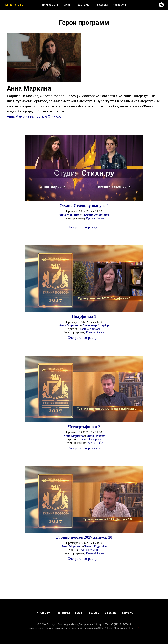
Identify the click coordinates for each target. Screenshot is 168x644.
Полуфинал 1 (84, 316)
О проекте (101, 5)
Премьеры (83, 5)
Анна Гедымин (90, 550)
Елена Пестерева (90, 439)
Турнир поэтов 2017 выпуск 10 (84, 537)
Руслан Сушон (95, 218)
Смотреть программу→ (84, 227)
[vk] (161, 5)
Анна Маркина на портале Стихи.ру (34, 116)
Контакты (119, 5)
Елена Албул (95, 443)
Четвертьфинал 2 (84, 427)
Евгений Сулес (95, 332)
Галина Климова (90, 329)
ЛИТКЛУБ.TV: (42, 613)
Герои (67, 5)
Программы (50, 5)
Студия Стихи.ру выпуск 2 (84, 206)
